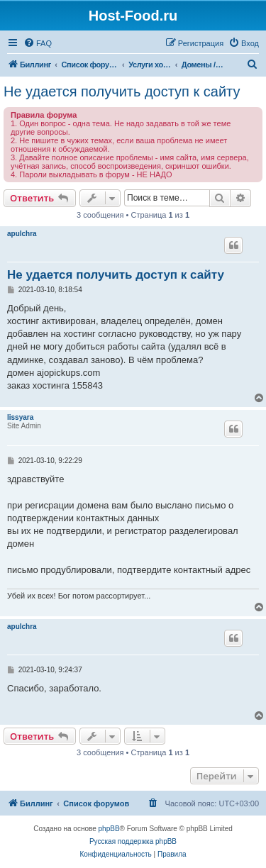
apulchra (22, 234)
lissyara (20, 417)
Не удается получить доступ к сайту (122, 91)
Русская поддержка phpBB (133, 841)
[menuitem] (38, 43)
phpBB (109, 829)
